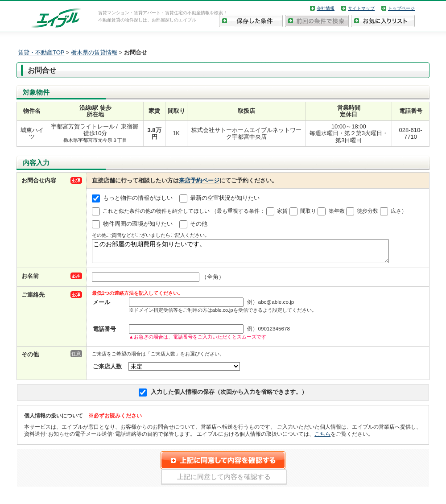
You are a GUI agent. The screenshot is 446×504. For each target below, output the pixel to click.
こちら (322, 438)
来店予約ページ (199, 180)
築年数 (337, 211)
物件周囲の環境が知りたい (138, 224)
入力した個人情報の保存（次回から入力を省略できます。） (229, 396)
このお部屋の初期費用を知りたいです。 (240, 253)
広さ (396, 211)
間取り (308, 211)
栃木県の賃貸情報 (94, 52)
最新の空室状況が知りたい (225, 198)
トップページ (401, 8)
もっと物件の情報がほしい (138, 198)
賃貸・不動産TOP (41, 52)
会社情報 (326, 8)
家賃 (282, 211)
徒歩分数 (368, 211)
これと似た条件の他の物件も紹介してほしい (156, 211)
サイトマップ (361, 8)
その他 (199, 224)
